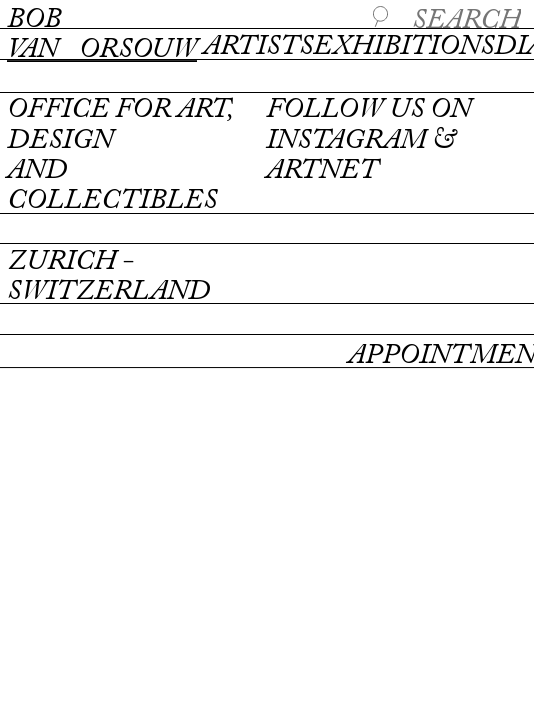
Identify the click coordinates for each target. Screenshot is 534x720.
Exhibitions (403, 47)
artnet (322, 171)
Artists (258, 47)
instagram (346, 141)
